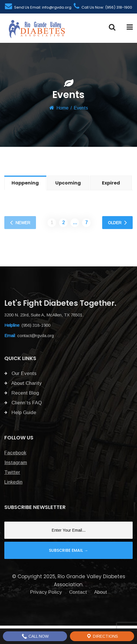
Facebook (15, 453)
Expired (111, 183)
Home (62, 108)
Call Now (35, 636)
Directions (102, 636)
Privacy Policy (46, 592)
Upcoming (68, 183)
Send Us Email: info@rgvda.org (38, 7)
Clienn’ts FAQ (23, 403)
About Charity (23, 383)
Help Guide (20, 413)
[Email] (68, 530)
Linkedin (13, 482)
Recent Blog (22, 393)
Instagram (16, 463)
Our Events (20, 373)
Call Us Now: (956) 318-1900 (103, 7)
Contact (78, 592)
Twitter (12, 472)
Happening (25, 183)
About (101, 592)
